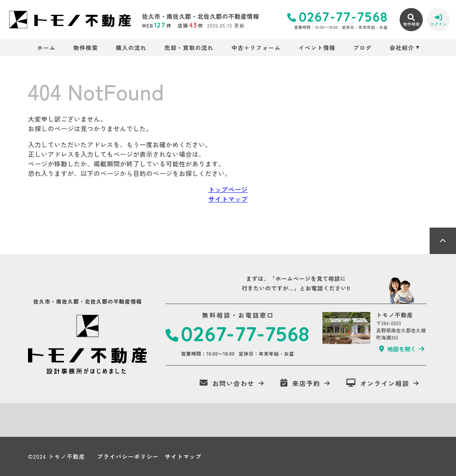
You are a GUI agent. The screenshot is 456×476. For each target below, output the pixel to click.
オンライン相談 (378, 383)
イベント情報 (317, 48)
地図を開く (398, 349)
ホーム (46, 48)
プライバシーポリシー (128, 456)
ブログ (362, 48)
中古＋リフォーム (256, 48)
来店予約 (300, 383)
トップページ (228, 189)
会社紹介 (402, 48)
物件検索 (86, 48)
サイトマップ (228, 199)
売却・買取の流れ (189, 48)
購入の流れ (131, 48)
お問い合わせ (227, 383)
